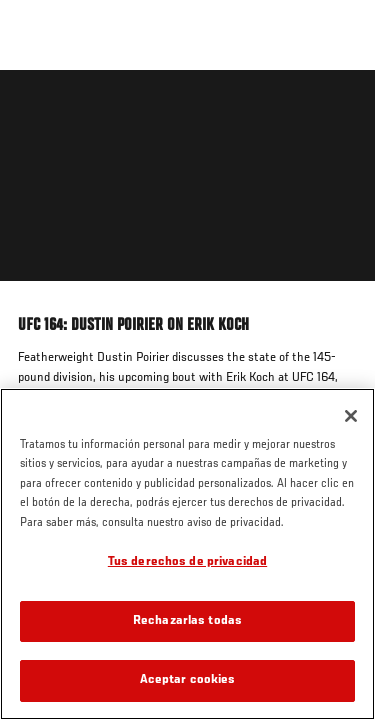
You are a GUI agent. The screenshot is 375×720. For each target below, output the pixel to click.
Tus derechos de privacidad (187, 562)
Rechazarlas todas (187, 621)
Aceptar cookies (188, 680)
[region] (187, 554)
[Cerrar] (351, 416)
